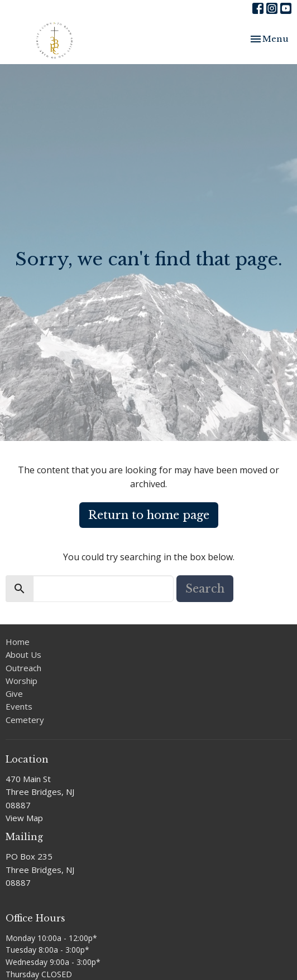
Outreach (23, 668)
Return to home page (149, 515)
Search (205, 589)
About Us (23, 654)
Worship (21, 681)
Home (18, 642)
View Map (24, 818)
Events (19, 706)
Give (14, 693)
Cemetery (25, 720)
